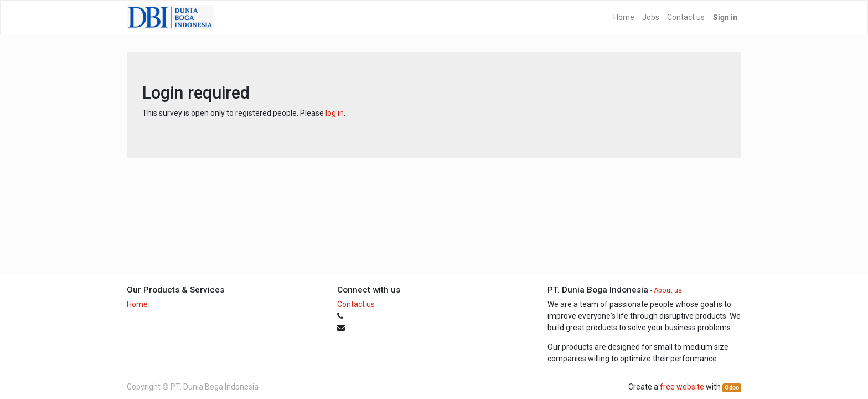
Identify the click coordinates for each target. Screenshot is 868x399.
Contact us (356, 304)
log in (335, 113)
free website (682, 387)
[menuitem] (624, 17)
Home (137, 304)
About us (668, 290)
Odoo (732, 388)
